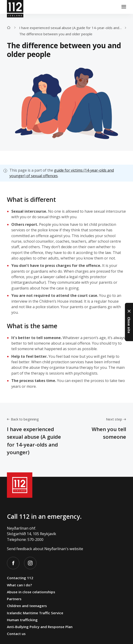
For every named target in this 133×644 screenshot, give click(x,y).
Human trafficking (22, 620)
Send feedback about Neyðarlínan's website (45, 549)
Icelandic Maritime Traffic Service (35, 613)
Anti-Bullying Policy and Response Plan (40, 627)
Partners (14, 599)
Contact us (16, 634)
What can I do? (19, 585)
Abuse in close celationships (31, 592)
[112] (15, 7)
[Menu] (124, 7)
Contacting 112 (20, 578)
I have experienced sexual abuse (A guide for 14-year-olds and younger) (72, 28)
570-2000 (35, 540)
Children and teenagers (27, 606)
